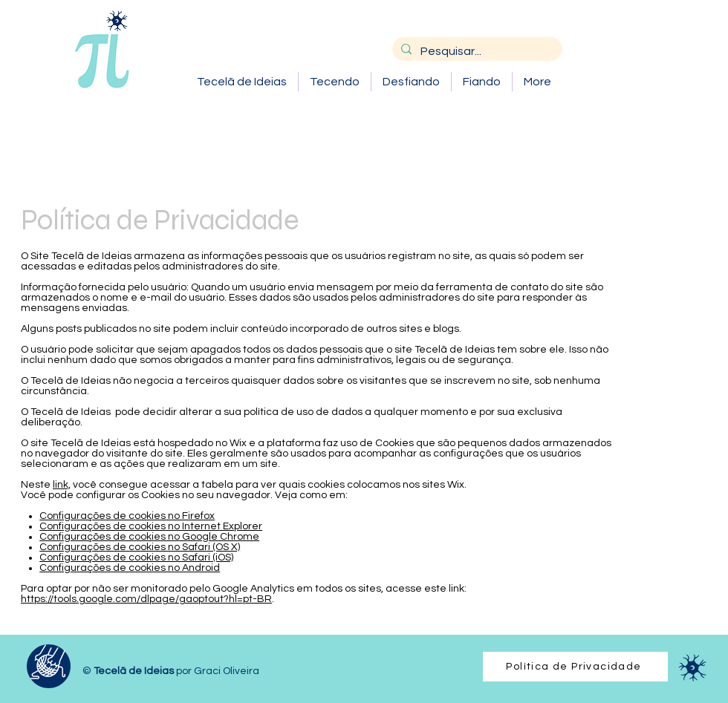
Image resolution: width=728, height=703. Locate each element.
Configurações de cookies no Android (130, 568)
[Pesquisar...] (476, 51)
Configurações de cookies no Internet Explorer (151, 526)
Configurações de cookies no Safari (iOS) (136, 558)
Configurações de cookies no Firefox (127, 516)
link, (62, 485)
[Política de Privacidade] (575, 667)
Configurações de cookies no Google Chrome (149, 537)
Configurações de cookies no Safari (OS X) (140, 547)
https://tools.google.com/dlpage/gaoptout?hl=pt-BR (146, 599)
